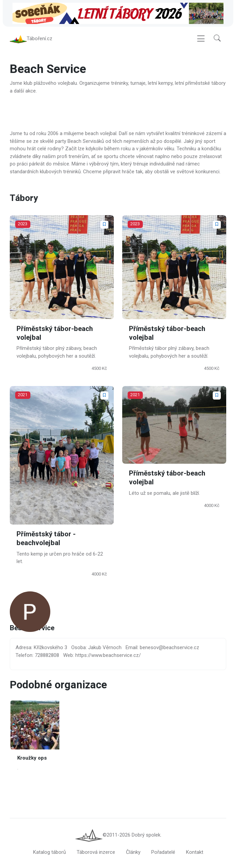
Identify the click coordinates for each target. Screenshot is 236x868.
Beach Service (32, 628)
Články (133, 852)
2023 (23, 224)
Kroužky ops (32, 758)
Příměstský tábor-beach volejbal (55, 333)
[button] (217, 39)
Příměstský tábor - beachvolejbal (46, 539)
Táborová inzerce (96, 852)
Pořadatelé (163, 852)
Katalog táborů (49, 852)
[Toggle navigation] (201, 39)
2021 (23, 395)
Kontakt (195, 852)
